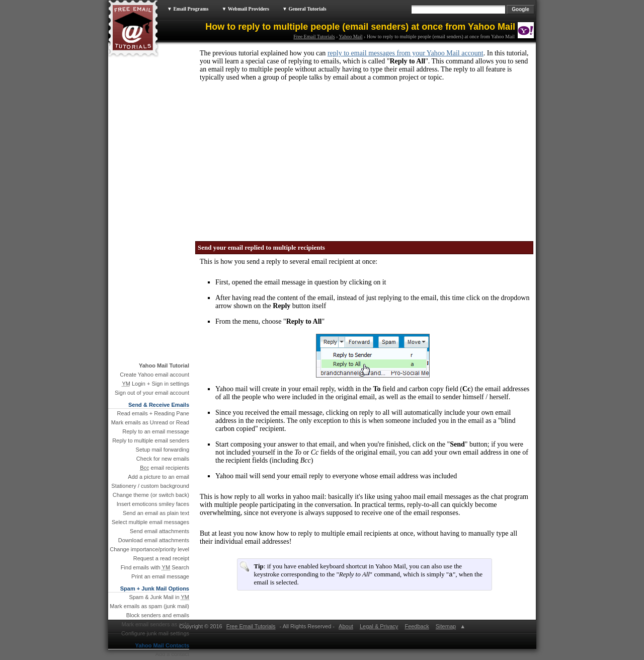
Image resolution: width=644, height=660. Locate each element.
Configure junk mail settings (155, 633)
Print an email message (160, 576)
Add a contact (172, 654)
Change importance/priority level (149, 549)
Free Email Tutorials (314, 36)
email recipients (165, 468)
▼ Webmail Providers (245, 9)
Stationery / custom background (150, 486)
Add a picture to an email (158, 477)
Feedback (417, 627)
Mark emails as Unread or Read (150, 422)
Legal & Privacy (379, 627)
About (346, 627)
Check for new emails (163, 459)
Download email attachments (154, 540)
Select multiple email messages (150, 522)
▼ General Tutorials (304, 9)
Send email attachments (159, 531)
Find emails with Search (155, 567)
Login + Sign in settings (155, 384)
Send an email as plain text (156, 513)
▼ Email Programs (188, 9)
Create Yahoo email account (154, 375)
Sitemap (445, 627)
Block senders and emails (158, 615)
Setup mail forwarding (163, 450)
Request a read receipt (161, 558)
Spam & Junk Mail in (159, 597)
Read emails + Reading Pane (153, 413)
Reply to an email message (156, 431)
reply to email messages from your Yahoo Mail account (406, 53)
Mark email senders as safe (156, 624)
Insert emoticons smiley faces (153, 504)
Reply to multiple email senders (151, 441)
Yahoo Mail (351, 36)
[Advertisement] (274, 158)
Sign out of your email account (152, 393)
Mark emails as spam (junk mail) (149, 606)
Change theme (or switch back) (151, 495)
